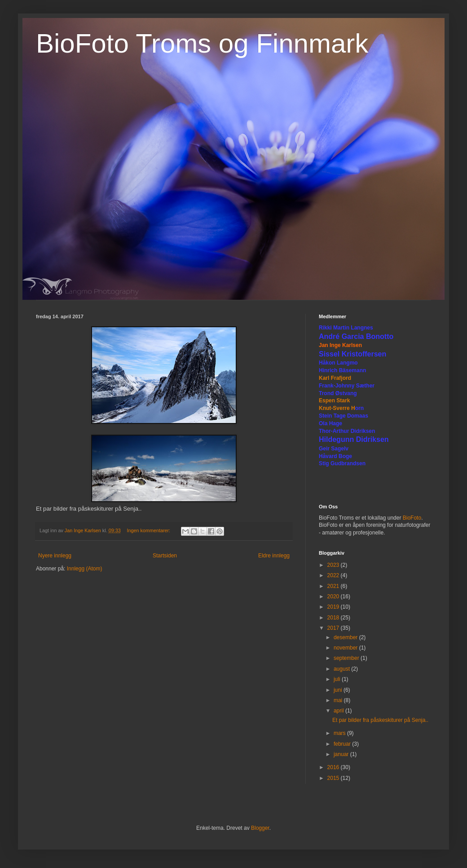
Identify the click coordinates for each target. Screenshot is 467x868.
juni (339, 690)
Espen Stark (334, 401)
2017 (334, 628)
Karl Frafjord (335, 378)
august (342, 669)
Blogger (260, 828)
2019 (334, 607)
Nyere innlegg (55, 556)
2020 (334, 596)
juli (338, 679)
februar (343, 744)
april (339, 711)
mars (340, 733)
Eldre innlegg (274, 556)
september (347, 658)
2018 (334, 618)
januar (342, 754)
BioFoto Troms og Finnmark (202, 43)
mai (339, 700)
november (346, 648)
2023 (334, 565)
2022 (334, 575)
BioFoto (412, 518)
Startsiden (165, 556)
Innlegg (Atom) (85, 569)
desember (346, 637)
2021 (334, 586)
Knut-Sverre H (337, 408)
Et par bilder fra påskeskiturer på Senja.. (380, 720)
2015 (334, 778)
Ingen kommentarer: (149, 530)
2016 (334, 767)
